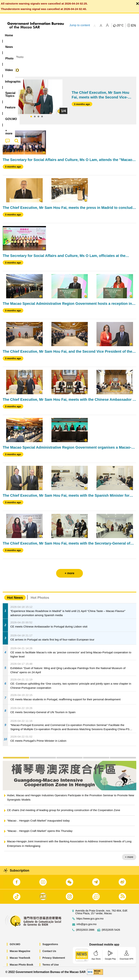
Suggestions (50, 947)
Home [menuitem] (9, 35)
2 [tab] (35, 120)
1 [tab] (31, 120)
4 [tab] (42, 120)
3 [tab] (38, 120)
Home (7, 60)
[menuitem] (23, 35)
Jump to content (80, 25)
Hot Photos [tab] (40, 600)
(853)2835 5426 (111, 933)
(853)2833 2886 (85, 933)
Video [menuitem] (54, 35)
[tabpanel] (36, 100)
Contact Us (49, 954)
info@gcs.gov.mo (87, 927)
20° (120, 25)
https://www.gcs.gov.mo (90, 922)
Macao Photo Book (22, 967)
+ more (129, 860)
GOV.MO (15, 947)
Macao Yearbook (20, 961)
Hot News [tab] (15, 600)
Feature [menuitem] (120, 35)
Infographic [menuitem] (73, 35)
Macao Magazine (20, 954)
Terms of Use (50, 967)
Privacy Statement (54, 961)
